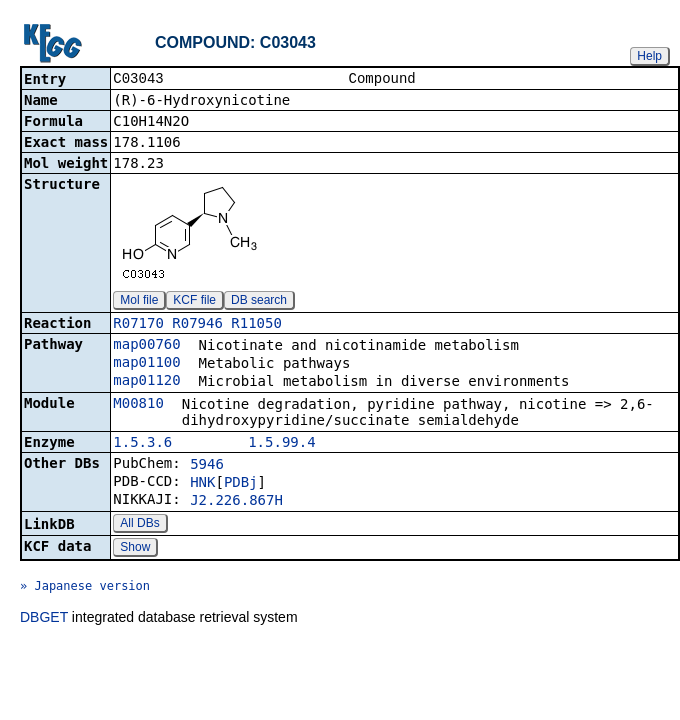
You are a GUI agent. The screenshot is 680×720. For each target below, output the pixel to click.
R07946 (197, 325)
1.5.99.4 (281, 444)
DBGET (44, 619)
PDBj (241, 484)
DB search (259, 302)
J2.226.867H (236, 502)
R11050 (256, 325)
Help (649, 56)
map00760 (146, 346)
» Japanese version (85, 588)
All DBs (139, 525)
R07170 (138, 325)
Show (135, 549)
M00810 (138, 405)
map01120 (146, 382)
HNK (202, 484)
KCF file (194, 302)
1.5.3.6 (142, 444)
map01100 (146, 364)
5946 (207, 466)
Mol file (139, 302)
